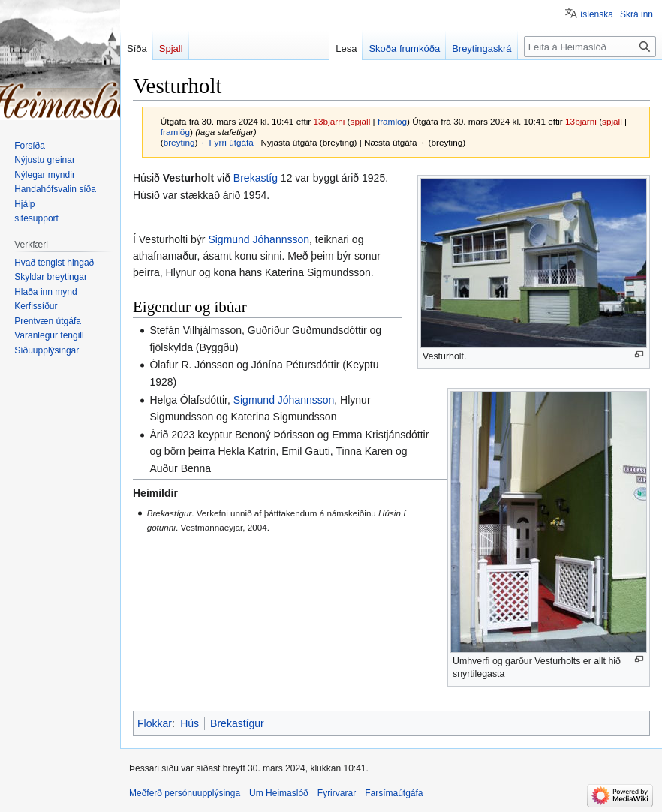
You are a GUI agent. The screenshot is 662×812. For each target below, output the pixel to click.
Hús (190, 723)
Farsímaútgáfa (394, 793)
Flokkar (155, 723)
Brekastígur (237, 723)
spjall (361, 121)
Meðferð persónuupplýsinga (185, 793)
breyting (179, 142)
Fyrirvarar (337, 793)
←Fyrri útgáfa (227, 142)
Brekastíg (256, 178)
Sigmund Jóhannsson (259, 239)
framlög (392, 121)
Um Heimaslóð (279, 793)
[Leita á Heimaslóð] (590, 47)
